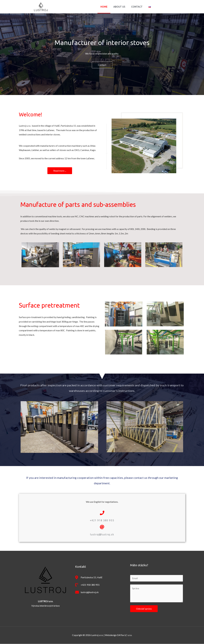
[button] (102, 65)
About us (119, 7)
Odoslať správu (144, 609)
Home (104, 7)
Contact (137, 7)
